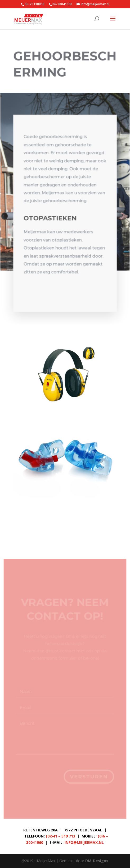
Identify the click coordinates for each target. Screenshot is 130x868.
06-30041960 (62, 4)
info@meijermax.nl (84, 842)
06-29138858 (35, 4)
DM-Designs (97, 861)
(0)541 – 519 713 (60, 836)
